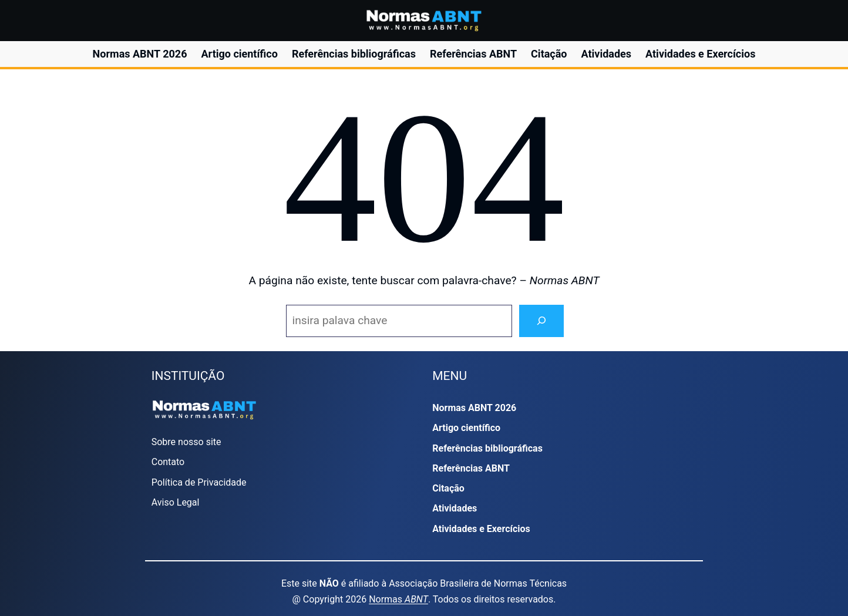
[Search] (541, 321)
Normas (398, 599)
